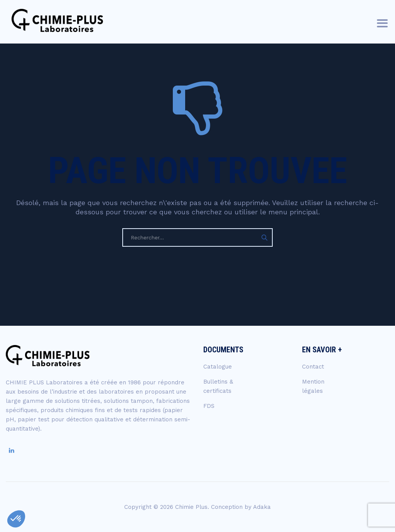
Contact (313, 367)
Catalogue (218, 367)
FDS (209, 406)
